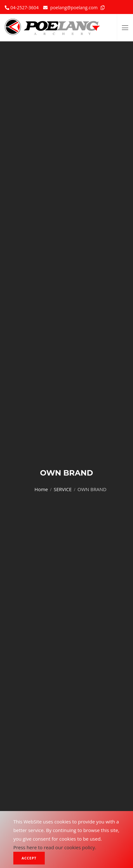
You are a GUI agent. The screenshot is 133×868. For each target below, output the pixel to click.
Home (41, 489)
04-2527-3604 (24, 7)
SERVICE (63, 489)
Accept (29, 858)
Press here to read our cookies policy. (55, 847)
